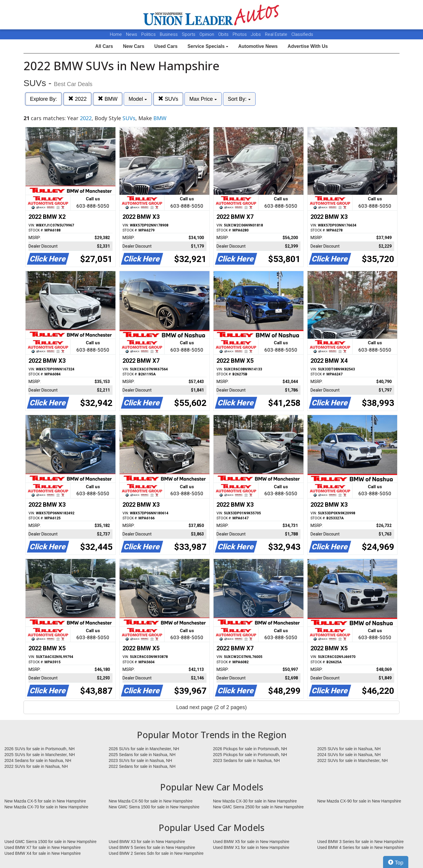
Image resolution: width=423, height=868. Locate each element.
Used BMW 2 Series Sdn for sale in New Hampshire (156, 853)
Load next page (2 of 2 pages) (211, 707)
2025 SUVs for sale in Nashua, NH (349, 749)
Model (138, 99)
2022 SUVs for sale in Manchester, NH (352, 760)
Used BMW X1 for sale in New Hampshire (251, 847)
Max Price (203, 99)
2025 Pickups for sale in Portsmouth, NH (250, 755)
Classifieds (302, 34)
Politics (148, 34)
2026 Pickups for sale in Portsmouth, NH (250, 749)
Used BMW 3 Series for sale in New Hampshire (360, 842)
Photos (240, 34)
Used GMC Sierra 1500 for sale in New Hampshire (51, 842)
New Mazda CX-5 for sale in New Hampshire (45, 801)
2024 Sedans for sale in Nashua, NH (38, 760)
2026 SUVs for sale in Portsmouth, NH (40, 749)
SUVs (168, 99)
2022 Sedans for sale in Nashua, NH (142, 766)
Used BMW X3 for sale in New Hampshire (147, 842)
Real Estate (277, 34)
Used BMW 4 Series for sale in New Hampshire (360, 847)
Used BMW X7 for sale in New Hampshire (43, 847)
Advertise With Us (308, 46)
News (132, 34)
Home (116, 34)
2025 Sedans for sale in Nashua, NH (142, 755)
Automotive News (258, 46)
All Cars (104, 46)
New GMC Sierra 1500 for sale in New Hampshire (154, 807)
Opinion (207, 34)
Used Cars (166, 46)
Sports (189, 34)
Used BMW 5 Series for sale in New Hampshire (152, 847)
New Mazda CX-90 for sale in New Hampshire (359, 801)
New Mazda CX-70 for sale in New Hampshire (46, 807)
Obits (224, 34)
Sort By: (239, 99)
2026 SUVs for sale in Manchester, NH (144, 749)
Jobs (256, 34)
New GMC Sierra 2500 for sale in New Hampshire (258, 807)
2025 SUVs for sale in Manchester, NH (40, 755)
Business (169, 34)
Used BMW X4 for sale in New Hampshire (43, 853)
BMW (108, 99)
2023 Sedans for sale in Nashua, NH (246, 760)
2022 (77, 99)
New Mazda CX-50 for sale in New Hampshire (151, 801)
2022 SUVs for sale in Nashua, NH (36, 766)
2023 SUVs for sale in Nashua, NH (140, 760)
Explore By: (43, 99)
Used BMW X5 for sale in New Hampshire (251, 842)
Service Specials (208, 46)
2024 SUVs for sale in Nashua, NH (349, 755)
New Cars (134, 46)
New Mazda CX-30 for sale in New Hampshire (255, 801)
